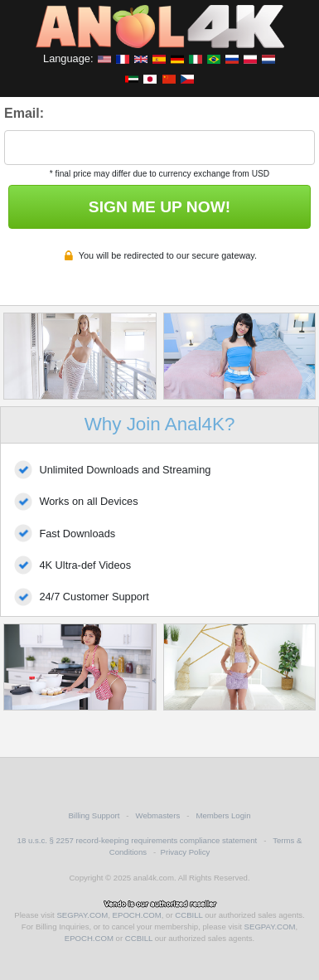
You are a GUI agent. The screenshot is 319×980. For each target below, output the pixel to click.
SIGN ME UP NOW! (159, 207)
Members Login (223, 815)
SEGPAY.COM (82, 915)
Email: (24, 113)
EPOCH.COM (137, 915)
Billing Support (94, 815)
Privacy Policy (186, 852)
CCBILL (188, 915)
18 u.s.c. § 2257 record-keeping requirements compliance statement (138, 840)
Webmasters (158, 815)
